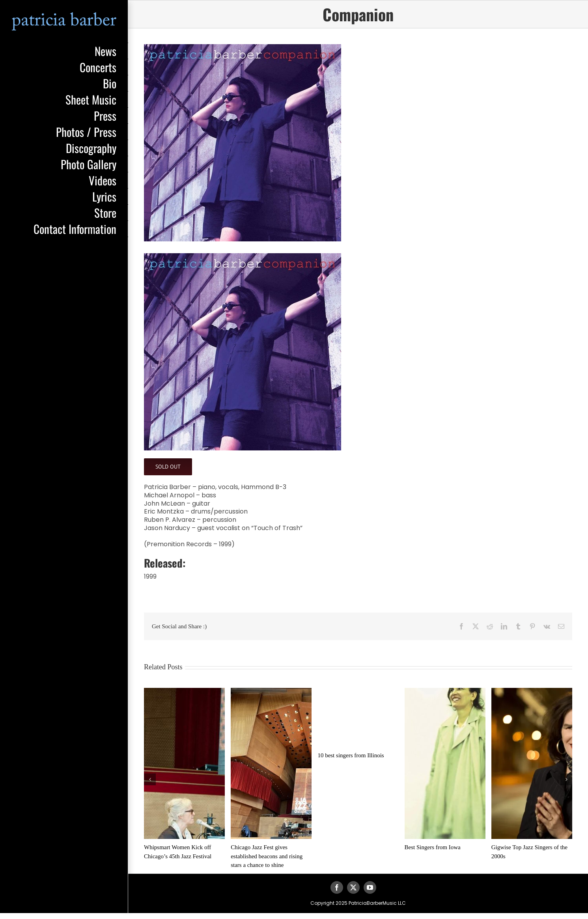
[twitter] (353, 887)
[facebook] (337, 887)
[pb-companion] (358, 143)
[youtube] (370, 887)
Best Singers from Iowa (433, 847)
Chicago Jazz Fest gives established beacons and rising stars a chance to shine (267, 856)
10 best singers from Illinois (351, 755)
